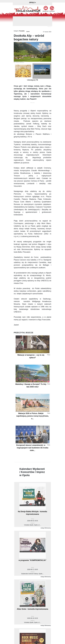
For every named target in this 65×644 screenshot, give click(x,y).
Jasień (28, 32)
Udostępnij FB (32, 80)
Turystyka (22, 31)
